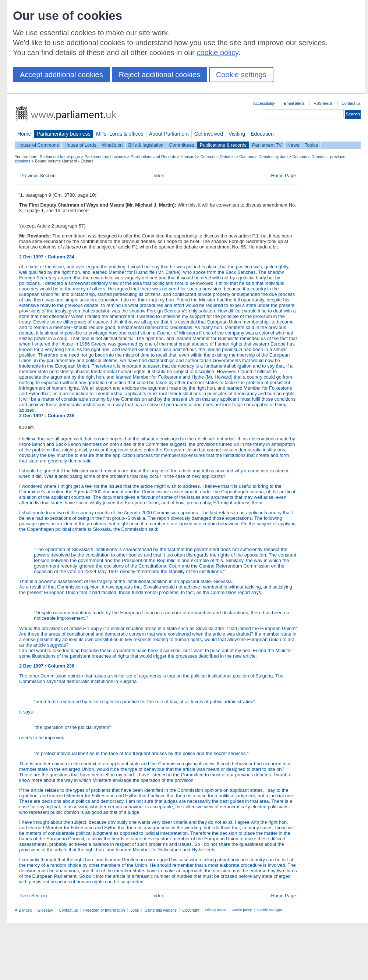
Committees (181, 145)
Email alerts (294, 103)
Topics (311, 145)
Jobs (135, 910)
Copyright (191, 910)
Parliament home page (60, 157)
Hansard (188, 157)
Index (158, 176)
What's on (112, 145)
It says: (158, 720)
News (293, 145)
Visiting (237, 134)
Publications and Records (153, 157)
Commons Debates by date (263, 157)
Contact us (351, 103)
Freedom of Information (104, 910)
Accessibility (264, 103)
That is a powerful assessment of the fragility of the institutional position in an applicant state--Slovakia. (126, 581)
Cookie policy (242, 910)
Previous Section (38, 176)
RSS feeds (323, 103)
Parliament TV (267, 145)
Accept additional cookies (61, 75)
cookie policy (218, 53)
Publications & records (223, 145)
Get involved (209, 134)
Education (262, 134)
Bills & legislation (146, 145)
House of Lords (80, 145)
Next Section (34, 896)
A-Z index (23, 910)
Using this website (160, 910)
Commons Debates (217, 157)
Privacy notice (215, 910)
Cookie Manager (270, 910)
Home (24, 134)
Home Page (283, 176)
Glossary (45, 910)
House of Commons (38, 145)
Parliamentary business (64, 134)
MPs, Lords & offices (120, 134)
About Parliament (169, 134)
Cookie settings (241, 75)
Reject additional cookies (160, 75)
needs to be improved (158, 745)
